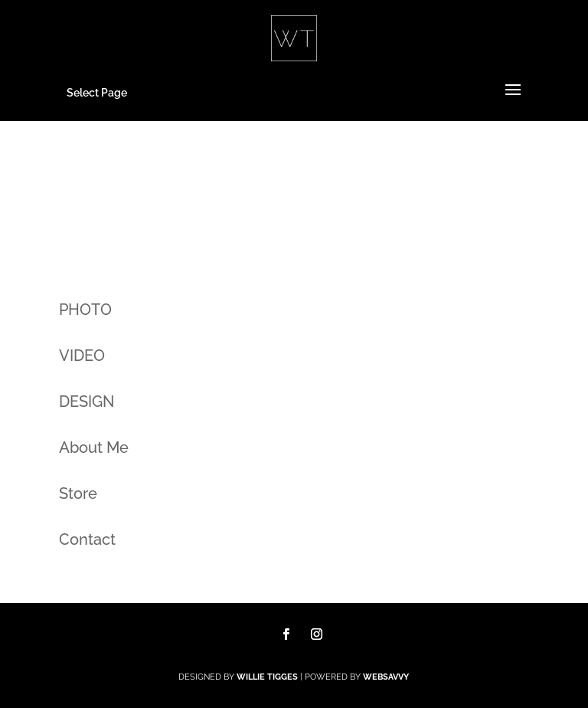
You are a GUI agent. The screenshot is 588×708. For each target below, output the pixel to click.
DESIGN (87, 402)
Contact (87, 539)
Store (78, 493)
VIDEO (82, 356)
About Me (94, 447)
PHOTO (85, 310)
